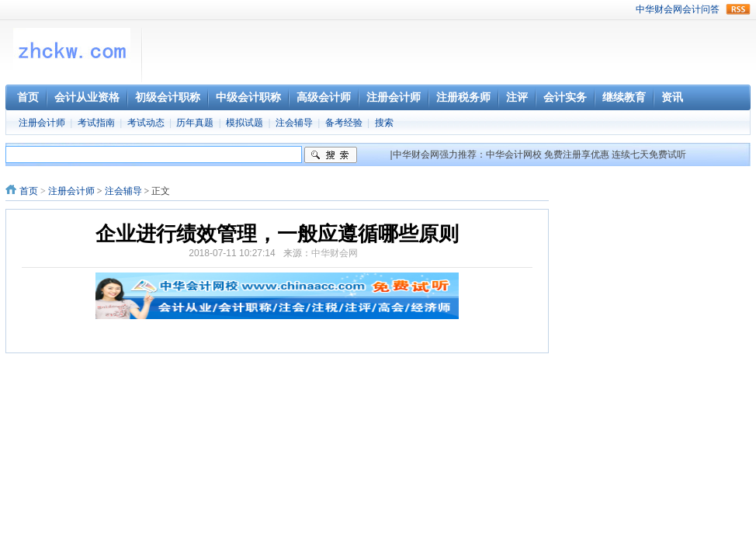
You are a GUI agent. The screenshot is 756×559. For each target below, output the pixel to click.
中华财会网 (659, 9)
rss (738, 9)
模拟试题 (244, 123)
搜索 (384, 123)
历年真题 (195, 123)
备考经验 (344, 123)
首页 (29, 191)
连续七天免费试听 (649, 155)
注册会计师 (42, 123)
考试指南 (96, 123)
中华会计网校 (514, 155)
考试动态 (146, 123)
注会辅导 (294, 123)
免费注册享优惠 (577, 155)
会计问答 (701, 9)
